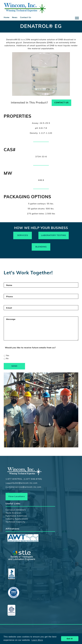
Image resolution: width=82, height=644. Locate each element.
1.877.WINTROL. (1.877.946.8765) (24, 479)
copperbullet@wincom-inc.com (21, 483)
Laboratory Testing (54, 235)
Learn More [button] (37, 640)
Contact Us (26, 18)
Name (9, 285)
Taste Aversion (13, 513)
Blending (41, 247)
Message (11, 319)
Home (7, 18)
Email (9, 308)
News (15, 18)
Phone (10, 297)
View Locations (17, 497)
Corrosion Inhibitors (16, 510)
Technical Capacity (15, 522)
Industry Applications (17, 519)
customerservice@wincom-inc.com (23, 487)
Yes (8, 356)
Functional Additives (16, 516)
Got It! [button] (70, 639)
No (7, 359)
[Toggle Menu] (77, 18)
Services (23, 235)
